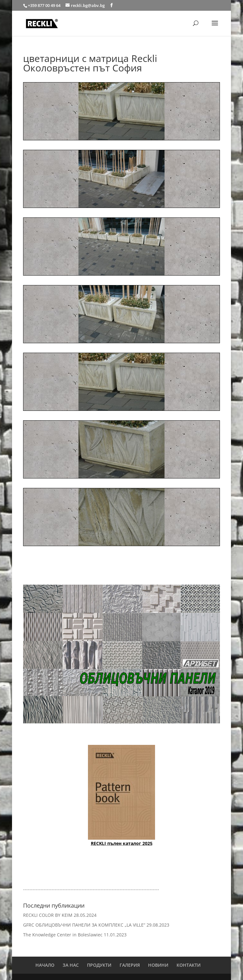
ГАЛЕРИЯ (130, 965)
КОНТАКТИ (189, 965)
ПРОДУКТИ (99, 965)
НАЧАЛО (45, 965)
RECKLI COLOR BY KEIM (48, 915)
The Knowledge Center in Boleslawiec (63, 935)
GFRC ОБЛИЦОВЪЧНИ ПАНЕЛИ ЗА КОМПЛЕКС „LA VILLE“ (84, 925)
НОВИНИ (158, 965)
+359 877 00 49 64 (45, 5)
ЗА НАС (71, 965)
